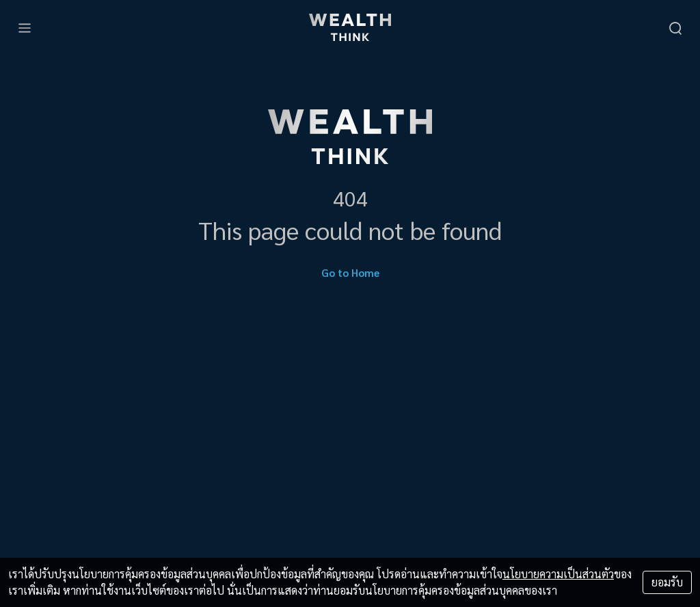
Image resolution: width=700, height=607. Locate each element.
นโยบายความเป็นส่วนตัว (558, 574)
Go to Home (350, 272)
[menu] (25, 27)
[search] (675, 27)
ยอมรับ (667, 582)
